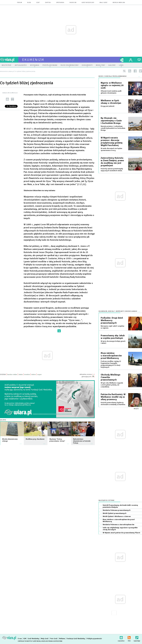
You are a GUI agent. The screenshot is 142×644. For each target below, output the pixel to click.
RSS (129, 637)
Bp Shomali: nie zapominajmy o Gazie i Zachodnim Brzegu (111, 121)
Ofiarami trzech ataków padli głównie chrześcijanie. (111, 92)
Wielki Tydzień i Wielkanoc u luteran (117, 516)
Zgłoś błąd (137, 637)
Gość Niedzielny (88, 3)
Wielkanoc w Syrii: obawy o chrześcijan (111, 102)
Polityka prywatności (94, 639)
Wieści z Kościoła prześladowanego (113, 76)
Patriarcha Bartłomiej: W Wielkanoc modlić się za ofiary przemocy (113, 397)
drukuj (12, 99)
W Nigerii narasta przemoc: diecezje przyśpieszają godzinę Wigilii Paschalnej (112, 142)
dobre (34, 374)
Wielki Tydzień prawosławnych (115, 513)
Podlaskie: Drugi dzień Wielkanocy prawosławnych (112, 320)
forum (20, 3)
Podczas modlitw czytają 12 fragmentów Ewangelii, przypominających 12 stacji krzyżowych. (111, 364)
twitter (141, 71)
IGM (25, 639)
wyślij (7, 99)
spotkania (60, 3)
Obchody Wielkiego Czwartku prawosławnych (111, 377)
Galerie (3, 420)
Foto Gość (54, 639)
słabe (21, 374)
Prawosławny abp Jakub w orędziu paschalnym (113, 337)
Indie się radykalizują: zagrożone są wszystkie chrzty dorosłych (120, 529)
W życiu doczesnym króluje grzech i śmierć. (113, 342)
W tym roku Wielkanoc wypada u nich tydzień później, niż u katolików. (112, 385)
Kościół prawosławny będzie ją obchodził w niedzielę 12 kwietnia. (113, 404)
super (39, 374)
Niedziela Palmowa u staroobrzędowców (118, 525)
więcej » (21, 442)
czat (38, 3)
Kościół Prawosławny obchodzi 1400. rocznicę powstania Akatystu (120, 506)
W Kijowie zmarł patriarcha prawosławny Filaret (121, 533)
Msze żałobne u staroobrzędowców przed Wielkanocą (111, 356)
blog (29, 3)
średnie (27, 374)
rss (130, 71)
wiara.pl (9, 60)
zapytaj (48, 3)
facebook (135, 71)
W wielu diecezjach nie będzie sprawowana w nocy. (111, 149)
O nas (20, 639)
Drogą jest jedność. (108, 106)
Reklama (62, 639)
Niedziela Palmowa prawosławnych (117, 510)
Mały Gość (103, 3)
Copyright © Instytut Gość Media (29, 641)
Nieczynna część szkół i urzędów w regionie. (112, 327)
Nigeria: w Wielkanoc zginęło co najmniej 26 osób (112, 85)
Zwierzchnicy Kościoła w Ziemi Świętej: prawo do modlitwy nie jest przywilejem (112, 162)
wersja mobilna (119, 3)
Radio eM (73, 3)
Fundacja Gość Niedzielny (76, 639)
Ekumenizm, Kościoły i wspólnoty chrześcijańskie (118, 311)
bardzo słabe (12, 374)
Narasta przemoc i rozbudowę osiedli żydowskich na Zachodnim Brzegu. (113, 128)
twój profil (131, 60)
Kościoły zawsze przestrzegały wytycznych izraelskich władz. (112, 170)
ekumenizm (33, 60)
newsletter (121, 637)
